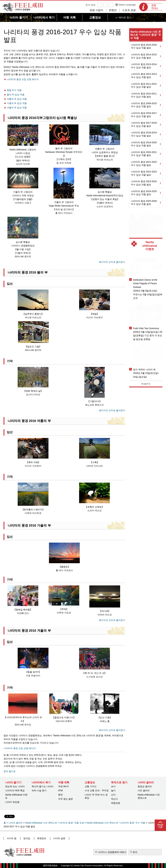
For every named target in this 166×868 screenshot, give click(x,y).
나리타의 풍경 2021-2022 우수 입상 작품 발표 (144, 164)
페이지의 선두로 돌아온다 (112, 262)
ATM (61, 790)
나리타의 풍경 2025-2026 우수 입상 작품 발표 (144, 203)
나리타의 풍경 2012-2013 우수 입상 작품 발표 (144, 76)
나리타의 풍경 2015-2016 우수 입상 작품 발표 (144, 46)
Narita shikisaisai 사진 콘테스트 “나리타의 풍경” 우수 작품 (146, 35)
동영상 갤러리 (145, 786)
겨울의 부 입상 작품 (17, 108)
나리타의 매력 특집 (15, 790)
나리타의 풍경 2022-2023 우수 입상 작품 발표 (144, 173)
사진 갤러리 (144, 790)
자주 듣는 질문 (66, 799)
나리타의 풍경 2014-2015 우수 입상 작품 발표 (144, 56)
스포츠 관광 (129, 10)
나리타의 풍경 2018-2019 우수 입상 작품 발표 (144, 134)
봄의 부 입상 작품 (16, 95)
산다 (113, 795)
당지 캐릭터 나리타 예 (144, 370)
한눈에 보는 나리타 (15, 786)
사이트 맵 (11, 838)
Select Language (127, 5)
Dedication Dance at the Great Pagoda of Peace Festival (145, 283)
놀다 (113, 790)
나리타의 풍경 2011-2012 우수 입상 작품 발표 (144, 85)
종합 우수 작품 (14, 90)
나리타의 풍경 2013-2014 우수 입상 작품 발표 (144, 66)
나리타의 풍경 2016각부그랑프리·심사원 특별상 (42, 118)
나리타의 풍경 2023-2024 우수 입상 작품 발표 (144, 183)
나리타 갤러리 (16, 823)
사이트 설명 (54, 838)
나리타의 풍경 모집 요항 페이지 (23, 79)
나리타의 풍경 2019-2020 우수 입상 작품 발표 (144, 144)
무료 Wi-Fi (63, 786)
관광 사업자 (96, 10)
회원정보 (38, 838)
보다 (113, 786)
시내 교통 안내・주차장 (97, 790)
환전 (60, 795)
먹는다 (114, 799)
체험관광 (116, 803)
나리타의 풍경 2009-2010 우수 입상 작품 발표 (144, 105)
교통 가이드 (91, 786)
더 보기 (145, 384)
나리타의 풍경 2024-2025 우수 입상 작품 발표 (144, 193)
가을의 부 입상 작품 (17, 103)
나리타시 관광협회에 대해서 (112, 852)
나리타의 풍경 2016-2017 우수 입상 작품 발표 (144, 115)
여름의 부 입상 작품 (17, 99)
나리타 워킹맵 (12, 802)
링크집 (25, 838)
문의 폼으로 (10, 771)
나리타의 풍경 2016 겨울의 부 (29, 631)
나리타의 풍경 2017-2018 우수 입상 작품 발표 (144, 124)
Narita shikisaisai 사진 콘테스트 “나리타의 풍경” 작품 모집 (55, 823)
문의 (135, 852)
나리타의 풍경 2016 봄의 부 (28, 272)
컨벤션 (113, 10)
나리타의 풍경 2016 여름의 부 (29, 421)
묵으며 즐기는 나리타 (42, 786)
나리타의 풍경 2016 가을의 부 (29, 525)
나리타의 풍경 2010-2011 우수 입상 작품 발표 (144, 95)
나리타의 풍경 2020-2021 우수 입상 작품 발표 (144, 154)
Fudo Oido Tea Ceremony (146, 328)
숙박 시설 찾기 (39, 790)
